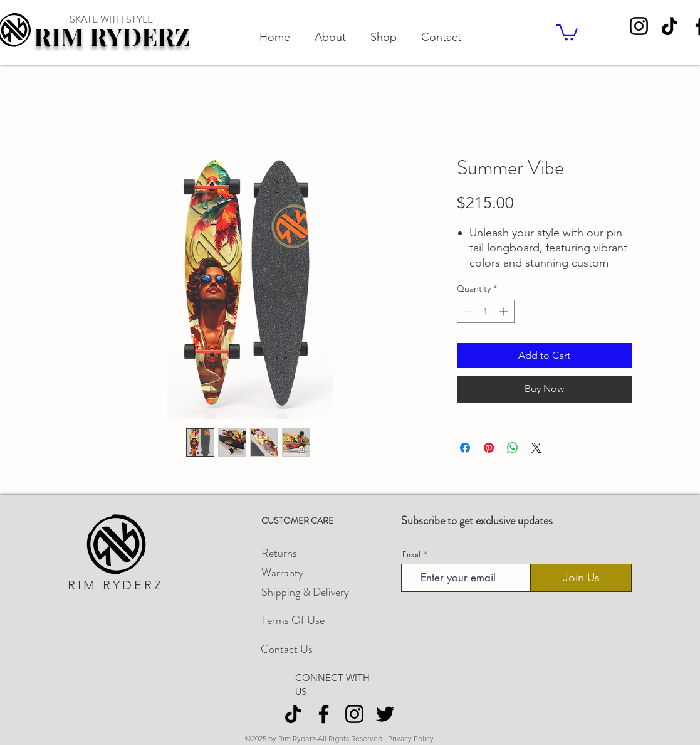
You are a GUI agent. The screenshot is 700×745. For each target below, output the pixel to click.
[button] (567, 32)
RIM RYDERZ (112, 36)
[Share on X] (536, 448)
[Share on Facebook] (465, 448)
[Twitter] (385, 714)
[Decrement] (467, 311)
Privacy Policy (411, 738)
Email (411, 555)
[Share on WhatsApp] (513, 448)
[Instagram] (639, 26)
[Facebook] (324, 714)
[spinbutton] (486, 311)
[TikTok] (670, 26)
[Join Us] (581, 578)
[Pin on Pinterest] (489, 448)
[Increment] (505, 311)
